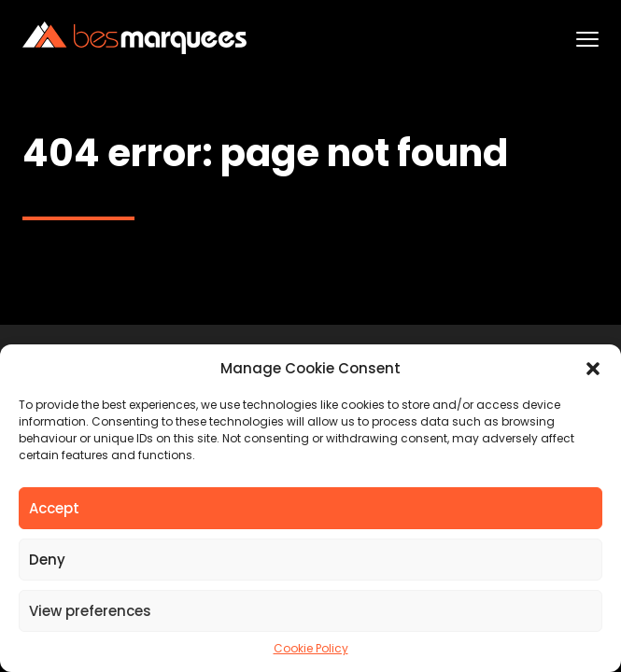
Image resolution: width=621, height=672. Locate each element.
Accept (54, 508)
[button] (593, 369)
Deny (47, 560)
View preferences (90, 611)
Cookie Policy (311, 649)
